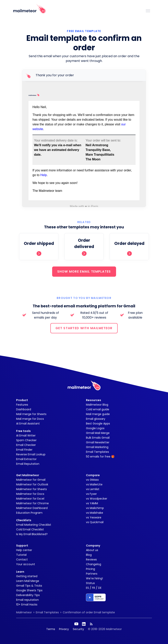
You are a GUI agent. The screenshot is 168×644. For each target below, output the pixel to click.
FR (94, 588)
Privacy (64, 629)
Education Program (29, 513)
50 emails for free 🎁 (100, 457)
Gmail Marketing (97, 447)
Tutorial (21, 555)
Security (78, 629)
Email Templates (97, 452)
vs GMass (92, 480)
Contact (22, 559)
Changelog (94, 564)
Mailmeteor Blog (97, 405)
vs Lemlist (93, 489)
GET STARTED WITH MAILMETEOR (84, 328)
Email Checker (26, 445)
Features (22, 405)
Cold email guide (98, 409)
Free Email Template (84, 31)
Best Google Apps (98, 424)
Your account (26, 564)
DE (100, 588)
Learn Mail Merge (28, 581)
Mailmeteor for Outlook (32, 484)
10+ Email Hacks (27, 604)
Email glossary (96, 419)
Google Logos (95, 428)
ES (87, 588)
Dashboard (24, 409)
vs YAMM (92, 503)
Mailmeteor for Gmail (31, 480)
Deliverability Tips (28, 595)
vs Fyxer (91, 494)
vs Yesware (94, 517)
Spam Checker (26, 440)
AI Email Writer (26, 435)
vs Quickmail (95, 522)
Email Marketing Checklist (34, 525)
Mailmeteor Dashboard (32, 508)
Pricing (90, 569)
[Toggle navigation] (148, 10)
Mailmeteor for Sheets (31, 489)
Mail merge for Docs (30, 419)
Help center (24, 550)
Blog (89, 555)
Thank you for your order (55, 75)
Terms (51, 629)
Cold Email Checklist (30, 529)
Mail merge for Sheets (31, 414)
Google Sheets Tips (29, 590)
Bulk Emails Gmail (98, 438)
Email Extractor (26, 459)
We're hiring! (94, 578)
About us (92, 550)
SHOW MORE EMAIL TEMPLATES (84, 271)
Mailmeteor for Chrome (32, 503)
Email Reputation (28, 464)
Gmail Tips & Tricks (29, 586)
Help (44, 175)
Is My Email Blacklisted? (32, 534)
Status (90, 583)
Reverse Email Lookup (31, 454)
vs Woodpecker (97, 499)
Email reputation (27, 600)
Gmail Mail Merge (98, 433)
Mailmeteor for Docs (30, 494)
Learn (20, 572)
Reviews (91, 559)
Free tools (23, 431)
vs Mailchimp (95, 508)
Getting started (27, 576)
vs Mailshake (95, 513)
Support (22, 546)
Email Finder (24, 450)
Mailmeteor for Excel (30, 499)
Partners (92, 574)
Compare (93, 475)
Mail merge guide (98, 414)
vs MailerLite (94, 484)
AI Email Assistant (28, 424)
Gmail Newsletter (98, 442)
